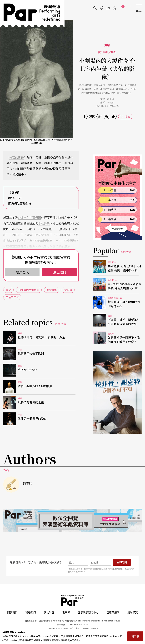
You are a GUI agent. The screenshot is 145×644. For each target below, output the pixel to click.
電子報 (66, 612)
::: (131, 5)
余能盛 (45, 235)
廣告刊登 (49, 612)
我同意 (135, 636)
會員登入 (22, 272)
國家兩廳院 (113, 612)
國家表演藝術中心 (88, 612)
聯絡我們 (31, 612)
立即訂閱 (122, 562)
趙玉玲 (111, 99)
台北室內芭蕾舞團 (29, 217)
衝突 (8, 290)
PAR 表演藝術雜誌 (73, 600)
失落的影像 (17, 157)
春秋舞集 (44, 223)
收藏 (127, 117)
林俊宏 (111, 102)
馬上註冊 (60, 272)
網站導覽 (133, 612)
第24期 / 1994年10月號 (107, 106)
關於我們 (12, 612)
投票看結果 (117, 229)
